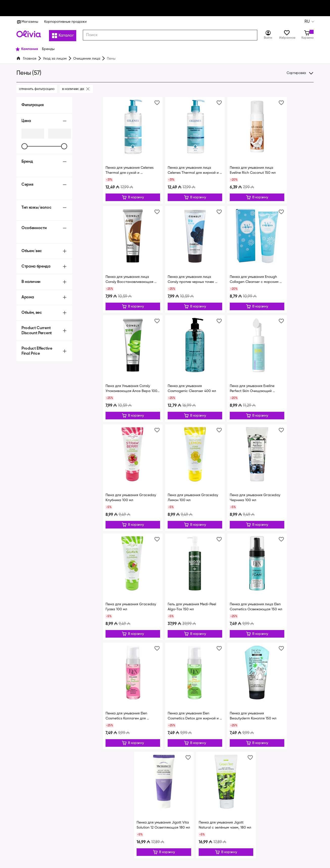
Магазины (27, 22)
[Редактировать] (133, 198)
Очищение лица (86, 59)
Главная (30, 59)
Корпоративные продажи (64, 22)
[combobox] (170, 35)
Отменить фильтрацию (37, 89)
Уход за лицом (55, 59)
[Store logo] (29, 34)
